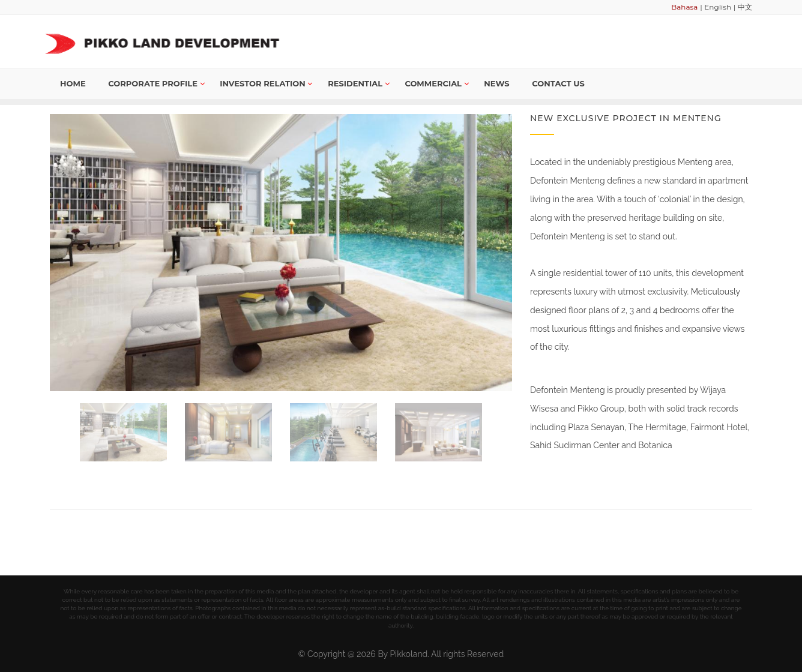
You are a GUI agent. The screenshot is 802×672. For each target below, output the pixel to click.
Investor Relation (266, 83)
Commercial (436, 83)
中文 (745, 7)
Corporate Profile (156, 83)
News (496, 83)
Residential (359, 83)
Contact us (558, 83)
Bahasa (684, 7)
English (718, 7)
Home (73, 83)
